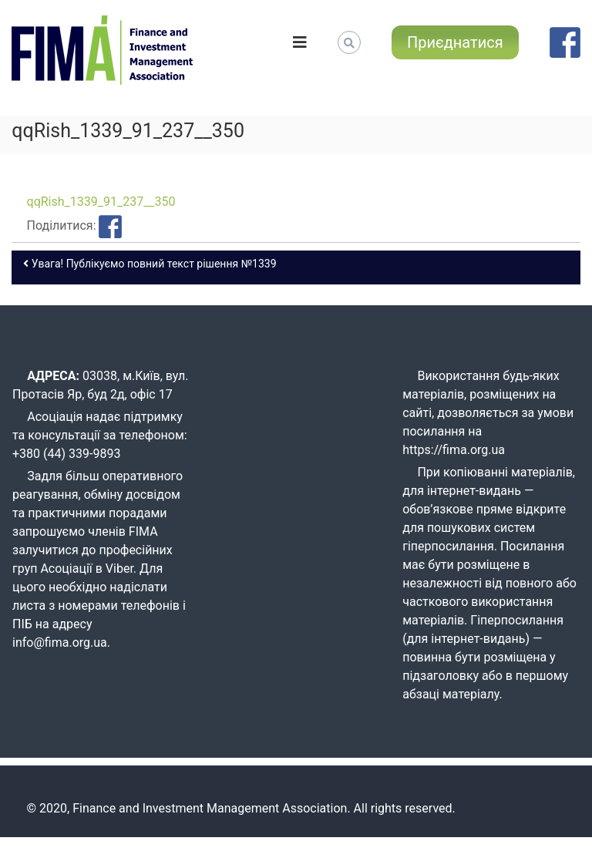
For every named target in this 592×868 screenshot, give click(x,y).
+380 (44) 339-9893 (66, 454)
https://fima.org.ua (454, 450)
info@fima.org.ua (60, 643)
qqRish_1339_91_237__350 (101, 202)
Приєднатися (455, 42)
